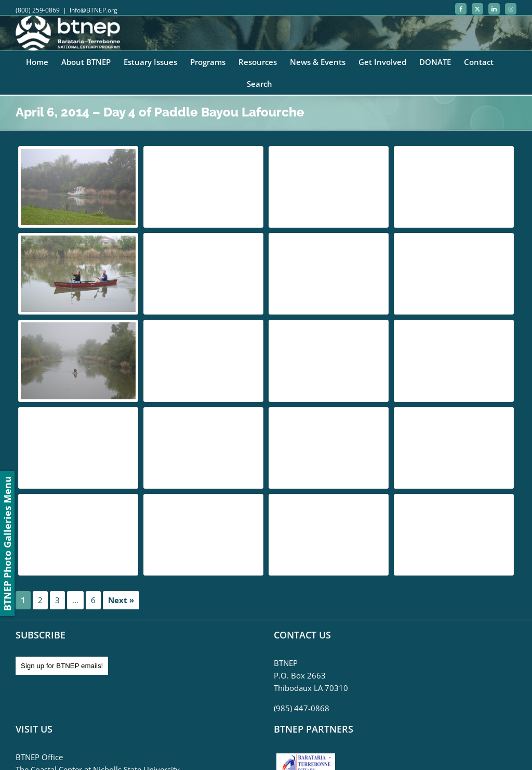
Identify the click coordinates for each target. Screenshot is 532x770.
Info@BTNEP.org (94, 10)
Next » (121, 600)
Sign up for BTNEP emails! (62, 666)
